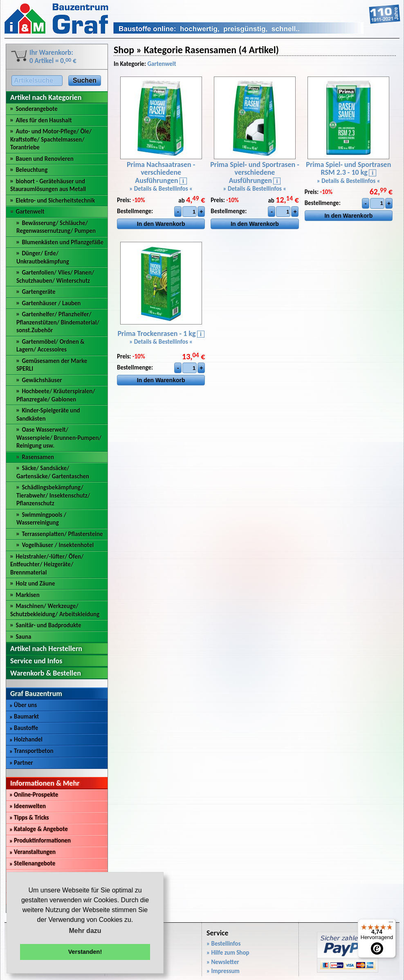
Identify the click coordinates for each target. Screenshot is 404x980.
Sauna (23, 637)
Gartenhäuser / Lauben (51, 303)
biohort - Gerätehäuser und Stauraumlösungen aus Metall (48, 185)
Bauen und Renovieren (44, 159)
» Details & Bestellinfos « (161, 189)
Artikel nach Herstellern (46, 649)
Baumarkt (24, 716)
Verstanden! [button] (85, 952)
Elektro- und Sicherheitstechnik (55, 201)
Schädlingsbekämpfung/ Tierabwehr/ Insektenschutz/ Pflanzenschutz (53, 495)
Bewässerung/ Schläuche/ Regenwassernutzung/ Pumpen (56, 227)
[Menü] (391, 924)
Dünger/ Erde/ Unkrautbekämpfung (43, 257)
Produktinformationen (40, 840)
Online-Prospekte (34, 795)
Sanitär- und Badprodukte (48, 625)
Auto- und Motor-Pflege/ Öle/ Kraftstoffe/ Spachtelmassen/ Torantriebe (51, 139)
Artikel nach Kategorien (46, 97)
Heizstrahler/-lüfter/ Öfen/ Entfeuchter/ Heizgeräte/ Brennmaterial (47, 564)
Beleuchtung (31, 170)
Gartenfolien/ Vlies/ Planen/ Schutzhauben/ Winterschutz (55, 277)
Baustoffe (24, 728)
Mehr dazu (85, 931)
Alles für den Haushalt (44, 120)
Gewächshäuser (42, 380)
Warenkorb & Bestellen (46, 673)
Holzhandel (26, 739)
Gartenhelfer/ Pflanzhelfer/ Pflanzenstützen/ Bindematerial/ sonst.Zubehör (58, 322)
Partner (21, 763)
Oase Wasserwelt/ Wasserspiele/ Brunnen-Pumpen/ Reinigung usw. (59, 438)
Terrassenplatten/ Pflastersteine (62, 534)
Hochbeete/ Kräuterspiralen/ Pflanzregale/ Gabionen (56, 395)
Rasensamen (38, 457)
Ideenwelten (28, 806)
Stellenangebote (32, 863)
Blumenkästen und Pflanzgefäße (63, 242)
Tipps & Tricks (29, 818)
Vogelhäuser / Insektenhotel (58, 545)
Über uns (23, 705)
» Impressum (223, 971)
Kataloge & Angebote (39, 829)
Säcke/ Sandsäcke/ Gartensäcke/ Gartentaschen (53, 472)
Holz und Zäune (35, 583)
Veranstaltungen (33, 852)
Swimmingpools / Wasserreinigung (41, 519)
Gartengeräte (38, 292)
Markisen (27, 595)
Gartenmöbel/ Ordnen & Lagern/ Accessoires (50, 346)
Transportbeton (31, 751)
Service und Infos (36, 661)
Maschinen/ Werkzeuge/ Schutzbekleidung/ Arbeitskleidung (55, 610)
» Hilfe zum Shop (228, 953)
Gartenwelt (30, 212)
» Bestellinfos (223, 944)
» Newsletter (223, 962)
